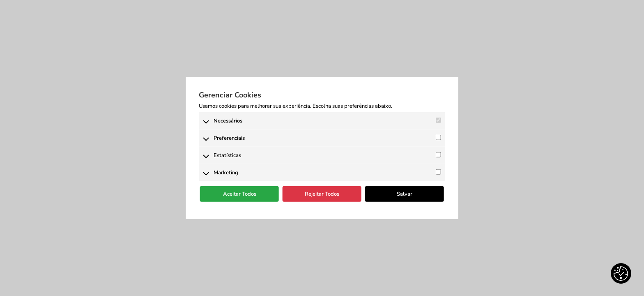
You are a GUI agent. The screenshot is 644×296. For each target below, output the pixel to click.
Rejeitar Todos (322, 194)
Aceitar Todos (240, 194)
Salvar (405, 194)
